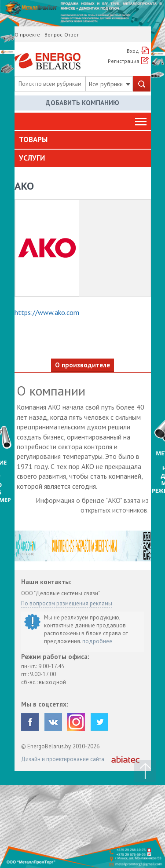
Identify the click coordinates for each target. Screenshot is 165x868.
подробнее (97, 641)
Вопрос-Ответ (62, 35)
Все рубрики (110, 84)
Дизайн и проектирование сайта (63, 759)
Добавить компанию (82, 103)
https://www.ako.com (47, 312)
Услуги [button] (32, 158)
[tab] (83, 140)
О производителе (82, 365)
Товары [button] (33, 139)
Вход (133, 51)
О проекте (27, 35)
